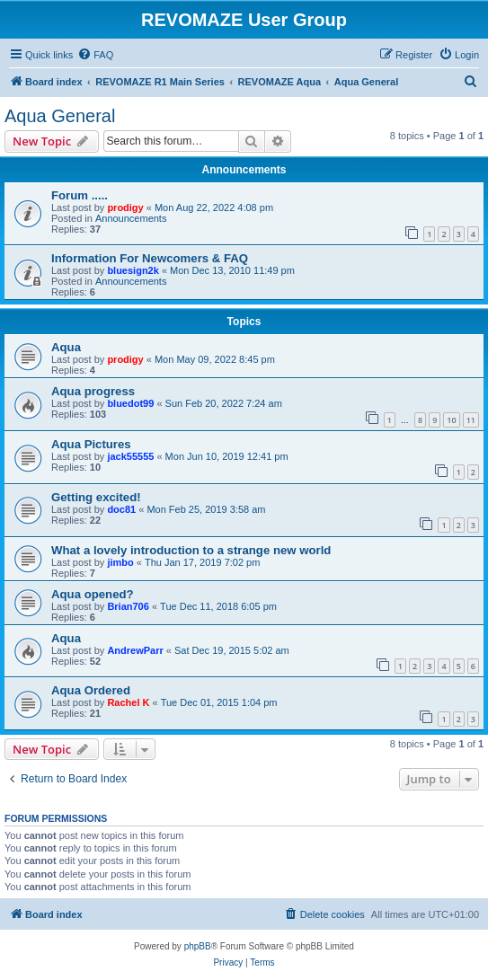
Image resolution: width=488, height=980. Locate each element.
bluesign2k (133, 270)
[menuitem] (95, 55)
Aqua (66, 347)
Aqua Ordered (91, 690)
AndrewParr (135, 650)
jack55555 (130, 456)
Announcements (131, 218)
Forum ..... (80, 195)
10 (451, 420)
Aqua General (60, 116)
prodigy (125, 207)
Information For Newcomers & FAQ (150, 258)
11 (471, 420)
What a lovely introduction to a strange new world (191, 550)
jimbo (120, 562)
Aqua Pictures (91, 444)
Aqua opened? (93, 594)
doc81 (121, 509)
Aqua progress (93, 391)
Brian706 (128, 606)
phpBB (198, 946)
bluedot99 (130, 403)
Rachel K (128, 702)
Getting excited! (96, 497)
